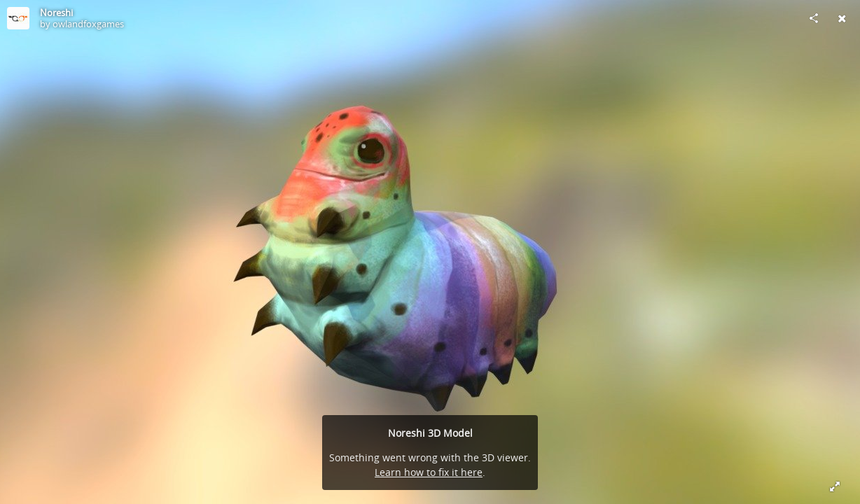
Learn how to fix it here (429, 472)
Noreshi (56, 13)
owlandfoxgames (88, 24)
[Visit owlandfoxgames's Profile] (18, 18)
